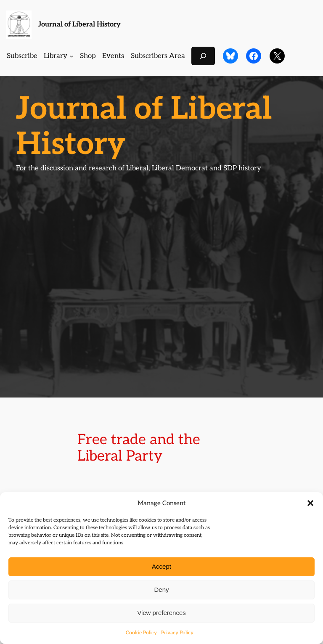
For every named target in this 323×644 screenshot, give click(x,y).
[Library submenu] (71, 56)
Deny (161, 590)
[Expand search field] (203, 56)
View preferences (161, 613)
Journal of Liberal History (79, 24)
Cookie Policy (141, 633)
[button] (310, 503)
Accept (161, 566)
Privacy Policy (177, 633)
